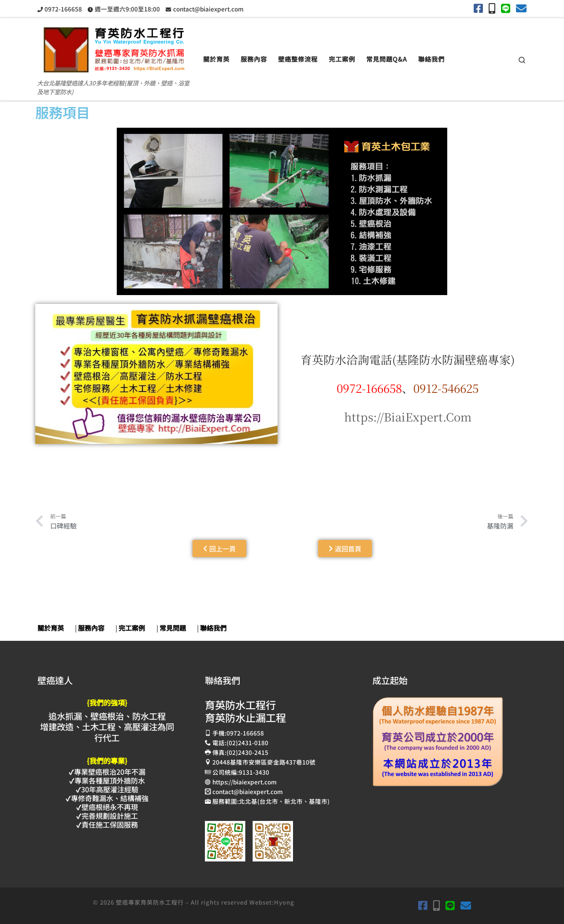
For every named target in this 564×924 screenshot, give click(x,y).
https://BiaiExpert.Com (408, 416)
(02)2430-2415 (247, 752)
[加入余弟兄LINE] (506, 8)
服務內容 (91, 628)
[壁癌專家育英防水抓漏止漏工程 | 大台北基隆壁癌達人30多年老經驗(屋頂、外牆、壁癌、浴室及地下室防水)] (114, 46)
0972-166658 (245, 733)
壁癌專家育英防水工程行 (150, 902)
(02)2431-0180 (247, 743)
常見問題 (173, 628)
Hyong (284, 902)
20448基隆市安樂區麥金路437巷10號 (264, 762)
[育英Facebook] (478, 8)
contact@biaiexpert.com (248, 791)
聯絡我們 (213, 628)
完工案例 (132, 628)
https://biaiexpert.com (245, 782)
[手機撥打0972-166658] (492, 8)
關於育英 (51, 628)
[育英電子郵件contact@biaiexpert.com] (521, 8)
